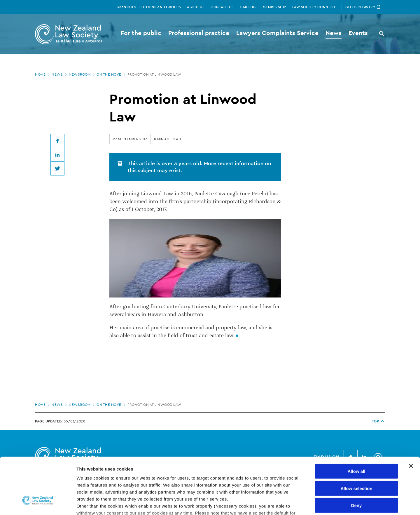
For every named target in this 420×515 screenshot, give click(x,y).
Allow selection (356, 442)
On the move (112, 74)
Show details (306, 503)
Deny (357, 459)
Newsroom (82, 74)
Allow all (357, 425)
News (60, 74)
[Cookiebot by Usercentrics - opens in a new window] (38, 504)
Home (43, 74)
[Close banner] (411, 420)
